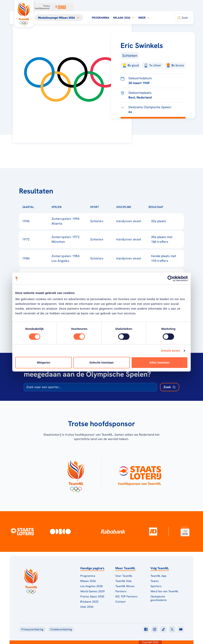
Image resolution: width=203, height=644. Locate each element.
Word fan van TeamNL (164, 591)
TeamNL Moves (125, 586)
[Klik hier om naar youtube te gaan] (181, 629)
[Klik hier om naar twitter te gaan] (172, 629)
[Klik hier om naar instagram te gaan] (155, 629)
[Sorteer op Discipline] (138, 207)
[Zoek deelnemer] (170, 387)
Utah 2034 (87, 607)
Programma (101, 18)
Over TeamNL (124, 576)
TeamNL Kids (124, 581)
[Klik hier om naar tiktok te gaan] (163, 629)
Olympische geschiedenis (159, 598)
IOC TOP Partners (126, 596)
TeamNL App (158, 576)
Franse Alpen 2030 (92, 596)
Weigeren (44, 362)
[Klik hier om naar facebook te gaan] (146, 629)
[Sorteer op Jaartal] (40, 207)
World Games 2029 (92, 591)
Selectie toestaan (102, 362)
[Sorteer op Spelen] (68, 207)
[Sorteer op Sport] (105, 207)
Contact (120, 602)
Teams (155, 581)
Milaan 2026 (124, 18)
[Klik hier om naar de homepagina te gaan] (24, 14)
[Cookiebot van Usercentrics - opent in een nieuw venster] (170, 278)
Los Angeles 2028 (91, 586)
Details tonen (171, 351)
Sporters (156, 586)
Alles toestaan (160, 362)
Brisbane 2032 (89, 602)
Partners (121, 591)
